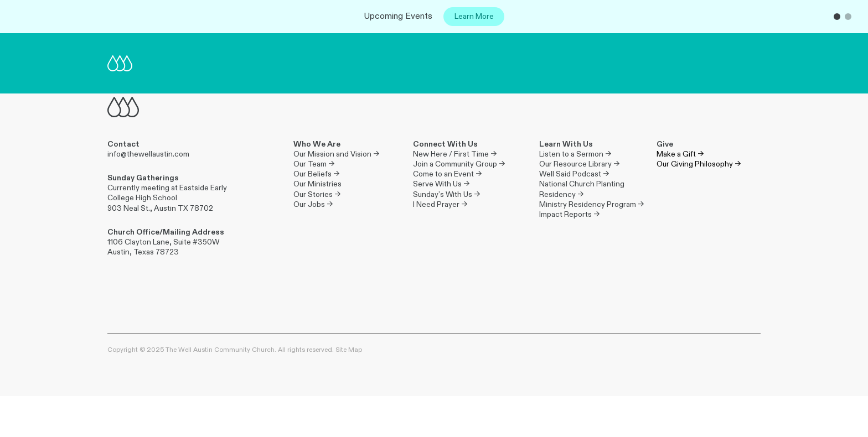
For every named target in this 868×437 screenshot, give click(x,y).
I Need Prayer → (440, 204)
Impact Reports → (569, 214)
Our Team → (314, 164)
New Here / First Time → (455, 154)
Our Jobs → (313, 204)
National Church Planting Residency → (583, 189)
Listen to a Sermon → (575, 154)
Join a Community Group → (459, 164)
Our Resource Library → (579, 164)
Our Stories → (317, 194)
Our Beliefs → (316, 174)
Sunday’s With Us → (446, 194)
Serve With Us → (441, 184)
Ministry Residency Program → (591, 204)
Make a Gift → (680, 154)
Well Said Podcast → (574, 174)
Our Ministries (317, 184)
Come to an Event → (447, 174)
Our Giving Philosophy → (699, 164)
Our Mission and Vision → (336, 154)
